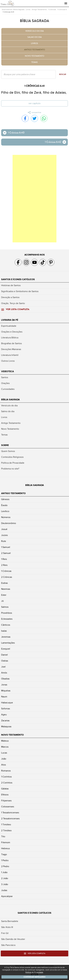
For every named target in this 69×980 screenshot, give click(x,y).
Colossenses (8, 807)
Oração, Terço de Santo (13, 303)
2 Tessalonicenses (10, 819)
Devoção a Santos (10, 297)
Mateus (5, 741)
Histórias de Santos (11, 285)
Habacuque (7, 703)
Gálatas (5, 789)
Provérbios (7, 613)
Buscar (63, 74)
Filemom (6, 842)
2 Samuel (6, 553)
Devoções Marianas (11, 349)
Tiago (4, 854)
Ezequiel (6, 649)
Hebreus (5, 848)
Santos (5, 377)
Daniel (4, 655)
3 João (5, 884)
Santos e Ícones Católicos (18, 279)
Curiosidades (8, 389)
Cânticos (6, 625)
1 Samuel (6, 547)
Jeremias (6, 637)
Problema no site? (10, 469)
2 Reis (4, 565)
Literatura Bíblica (10, 338)
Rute (4, 541)
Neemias (6, 589)
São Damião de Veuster (13, 939)
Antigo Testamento (39, 9)
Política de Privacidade (13, 463)
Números (6, 517)
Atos (4, 765)
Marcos (5, 747)
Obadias (5, 679)
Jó (2, 601)
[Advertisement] (34, 199)
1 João (4, 872)
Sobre (5, 445)
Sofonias (6, 709)
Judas (4, 890)
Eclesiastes (7, 619)
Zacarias (5, 721)
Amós (4, 673)
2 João (5, 878)
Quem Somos (8, 451)
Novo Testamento (34, 56)
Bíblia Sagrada (19, 9)
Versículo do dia (34, 31)
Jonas (4, 685)
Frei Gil (5, 933)
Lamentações (8, 643)
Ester (4, 595)
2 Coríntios (7, 783)
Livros (28, 9)
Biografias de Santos (11, 343)
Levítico (5, 511)
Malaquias (6, 727)
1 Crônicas (52, 9)
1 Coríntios (6, 777)
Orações (5, 383)
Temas (34, 62)
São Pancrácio (8, 945)
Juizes (4, 535)
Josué (4, 529)
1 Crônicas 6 (62, 9)
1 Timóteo (6, 825)
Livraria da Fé (10, 320)
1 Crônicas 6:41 (8, 12)
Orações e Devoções (12, 332)
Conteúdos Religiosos (12, 457)
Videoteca (8, 371)
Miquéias (6, 691)
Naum (4, 697)
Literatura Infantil (10, 355)
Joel (3, 667)
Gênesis (5, 499)
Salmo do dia (35, 37)
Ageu (4, 715)
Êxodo (4, 505)
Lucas (4, 753)
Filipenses (6, 801)
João (4, 759)
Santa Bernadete (10, 921)
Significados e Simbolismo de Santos (20, 291)
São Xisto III (7, 927)
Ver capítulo (34, 103)
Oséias (5, 661)
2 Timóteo (6, 831)
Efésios (5, 795)
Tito (3, 836)
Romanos (6, 771)
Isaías (4, 631)
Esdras (4, 583)
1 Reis (4, 559)
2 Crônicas (7, 577)
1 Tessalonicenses (10, 813)
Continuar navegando (34, 977)
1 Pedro (5, 860)
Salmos (5, 607)
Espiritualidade (9, 326)
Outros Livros (8, 361)
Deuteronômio (9, 523)
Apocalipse (7, 896)
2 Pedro (5, 866)
